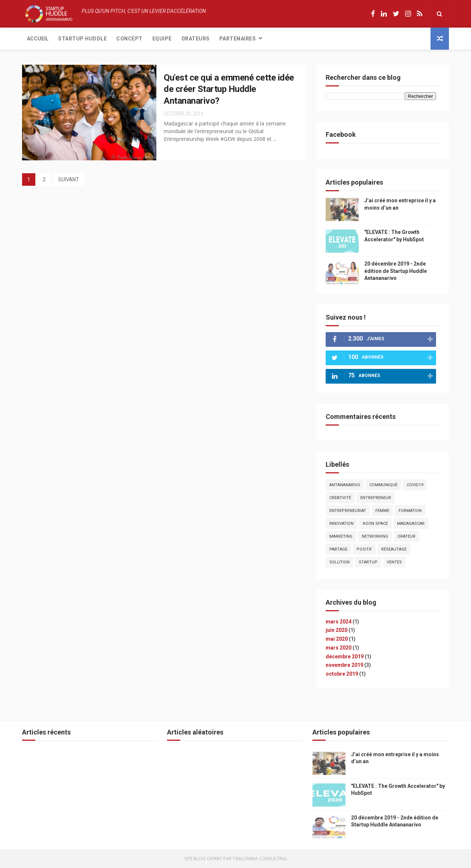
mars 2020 (339, 648)
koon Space (375, 524)
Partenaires (238, 39)
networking (375, 536)
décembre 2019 (345, 657)
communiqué (383, 485)
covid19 (415, 485)
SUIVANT (69, 179)
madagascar (411, 524)
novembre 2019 (344, 665)
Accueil (38, 39)
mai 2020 (337, 639)
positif (364, 549)
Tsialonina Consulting (260, 859)
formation (410, 511)
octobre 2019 (342, 674)
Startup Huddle (82, 39)
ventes (394, 562)
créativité (340, 498)
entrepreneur (376, 498)
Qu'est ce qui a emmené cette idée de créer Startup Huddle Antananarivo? (229, 89)
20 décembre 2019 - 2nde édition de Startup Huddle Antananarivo (396, 271)
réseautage (394, 549)
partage (338, 549)
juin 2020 (337, 630)
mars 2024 (339, 622)
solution (339, 562)
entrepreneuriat (348, 511)
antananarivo (345, 485)
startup (368, 562)
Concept (130, 39)
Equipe (162, 39)
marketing (341, 536)
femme (382, 511)
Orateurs (196, 39)
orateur (406, 536)
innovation (341, 524)
